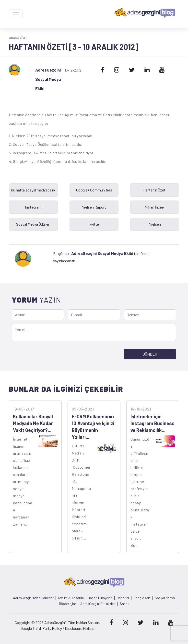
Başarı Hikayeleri (100, 598)
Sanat (124, 604)
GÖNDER (150, 354)
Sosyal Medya (165, 598)
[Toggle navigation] (16, 14)
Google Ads (142, 598)
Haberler (123, 598)
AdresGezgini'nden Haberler (33, 598)
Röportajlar (68, 604)
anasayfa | (18, 37)
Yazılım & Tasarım (71, 598)
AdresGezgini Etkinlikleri (98, 604)
